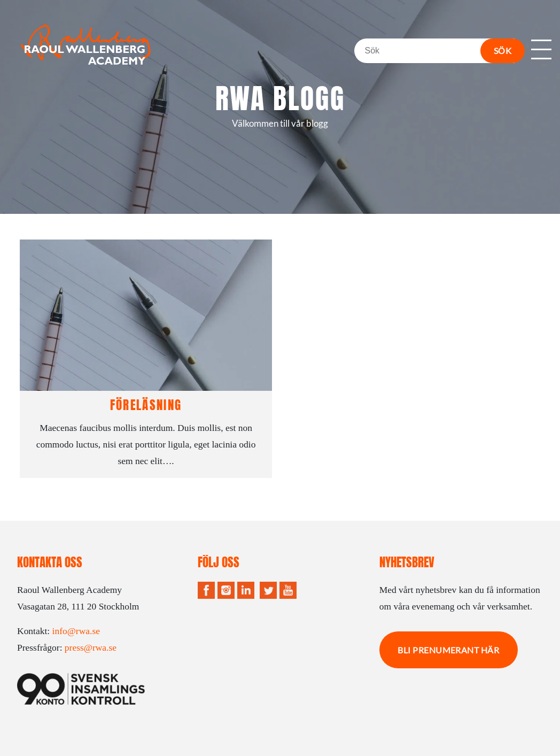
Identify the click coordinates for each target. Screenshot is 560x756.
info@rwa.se (76, 631)
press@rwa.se (91, 647)
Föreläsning (146, 405)
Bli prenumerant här (448, 650)
